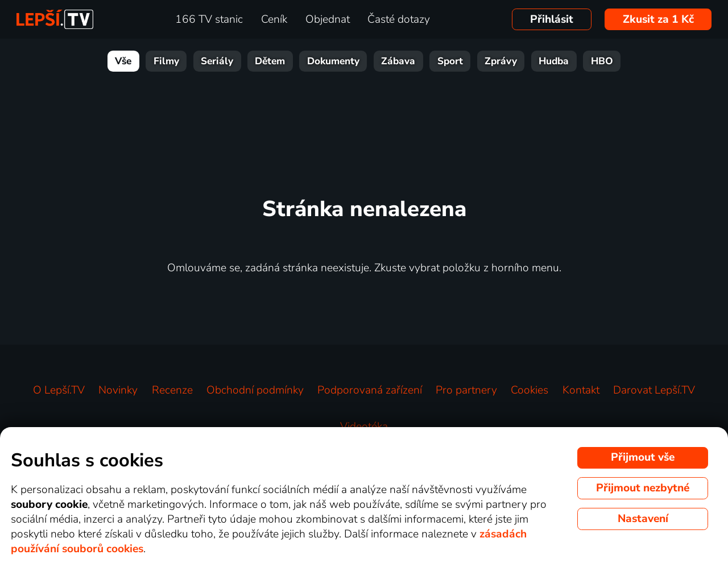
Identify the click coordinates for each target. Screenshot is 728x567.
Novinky (118, 390)
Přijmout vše (643, 457)
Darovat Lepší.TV (654, 390)
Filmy (166, 61)
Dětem (270, 61)
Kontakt (581, 390)
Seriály (217, 61)
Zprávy (501, 61)
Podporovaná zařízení (370, 390)
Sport (450, 61)
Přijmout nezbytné (643, 488)
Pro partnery (466, 390)
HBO (602, 61)
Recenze (172, 390)
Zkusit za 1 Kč (658, 19)
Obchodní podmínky (255, 390)
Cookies (530, 390)
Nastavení (643, 519)
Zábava (398, 61)
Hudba (554, 61)
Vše (123, 61)
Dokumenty (333, 61)
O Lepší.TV (59, 390)
